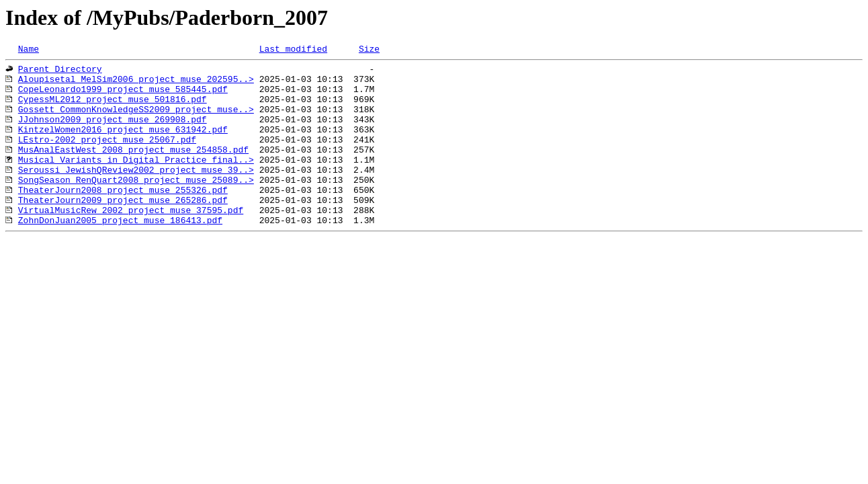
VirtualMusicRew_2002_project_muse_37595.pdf (131, 242)
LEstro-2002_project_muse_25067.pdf (107, 157)
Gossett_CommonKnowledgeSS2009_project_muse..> (136, 121)
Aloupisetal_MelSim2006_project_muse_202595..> (136, 85)
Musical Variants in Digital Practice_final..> (136, 182)
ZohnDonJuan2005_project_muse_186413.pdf (120, 254)
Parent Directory (60, 73)
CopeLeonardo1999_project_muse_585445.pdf (123, 97)
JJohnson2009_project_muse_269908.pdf (113, 133)
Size (369, 50)
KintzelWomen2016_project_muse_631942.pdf (123, 145)
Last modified (293, 50)
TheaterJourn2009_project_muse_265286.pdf (123, 230)
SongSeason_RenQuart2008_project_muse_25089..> (136, 206)
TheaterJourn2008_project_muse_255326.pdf (123, 218)
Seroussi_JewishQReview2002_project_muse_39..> (136, 194)
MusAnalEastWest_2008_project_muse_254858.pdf (133, 169)
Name (29, 50)
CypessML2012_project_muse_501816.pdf (113, 109)
